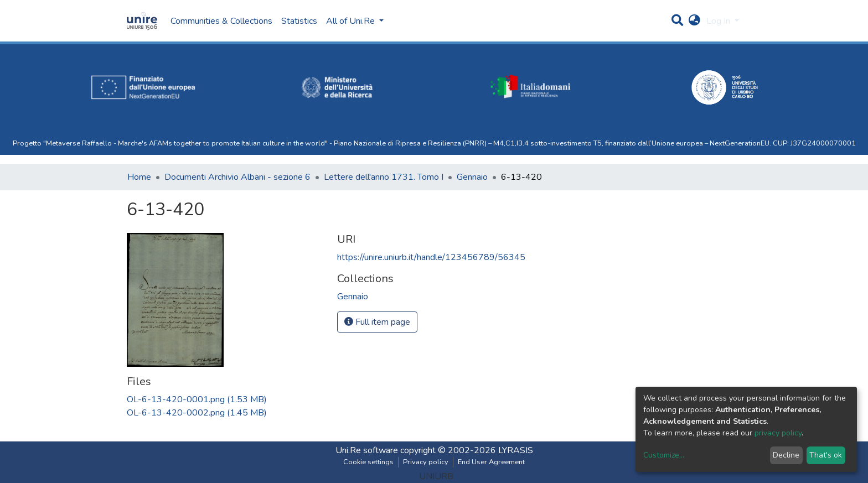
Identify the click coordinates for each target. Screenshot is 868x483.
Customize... (664, 455)
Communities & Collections (221, 21)
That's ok (826, 455)
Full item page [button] (377, 322)
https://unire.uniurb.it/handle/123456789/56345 (431, 257)
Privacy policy (426, 462)
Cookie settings (368, 462)
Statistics (299, 21)
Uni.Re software (367, 450)
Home (139, 177)
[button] (694, 21)
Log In (719, 21)
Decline (786, 455)
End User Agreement (491, 462)
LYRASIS (516, 450)
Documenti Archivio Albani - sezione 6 (237, 177)
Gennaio (472, 177)
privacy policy (778, 433)
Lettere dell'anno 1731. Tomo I (384, 177)
